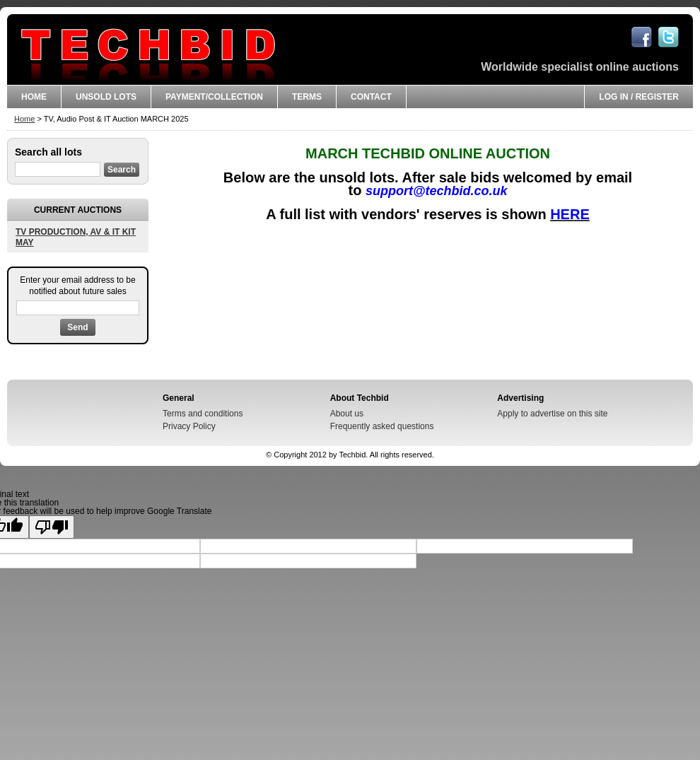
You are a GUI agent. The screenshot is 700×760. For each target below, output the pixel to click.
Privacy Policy (189, 426)
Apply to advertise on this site (552, 414)
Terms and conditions (203, 414)
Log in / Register (639, 97)
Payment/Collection (214, 97)
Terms (307, 97)
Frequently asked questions (382, 426)
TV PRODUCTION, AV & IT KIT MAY (76, 237)
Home (34, 97)
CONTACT (371, 97)
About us (347, 414)
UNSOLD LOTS (106, 97)
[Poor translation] (52, 527)
